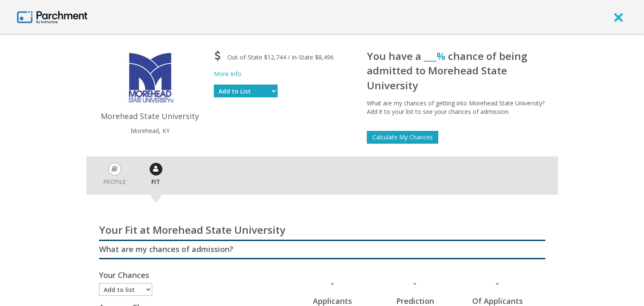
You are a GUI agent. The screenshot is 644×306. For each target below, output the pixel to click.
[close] (618, 17)
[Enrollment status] (126, 289)
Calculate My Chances (403, 137)
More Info (228, 74)
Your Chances (124, 275)
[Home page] (52, 17)
